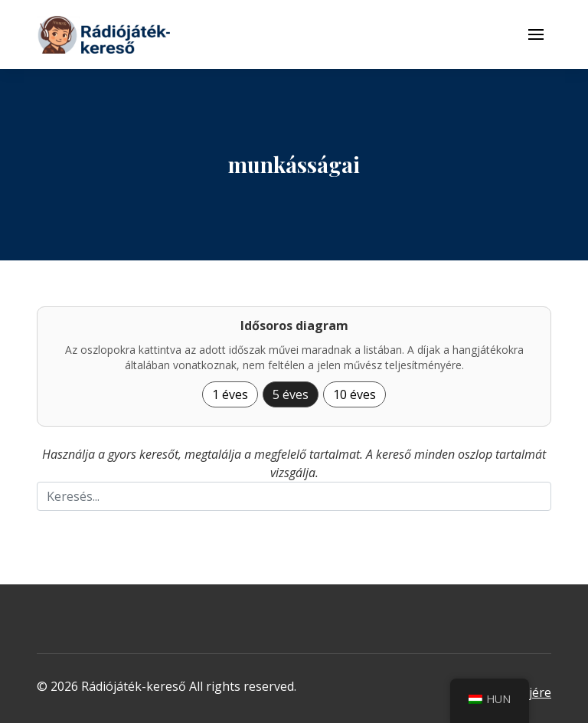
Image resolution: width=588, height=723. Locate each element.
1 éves (230, 394)
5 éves (291, 394)
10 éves (354, 394)
